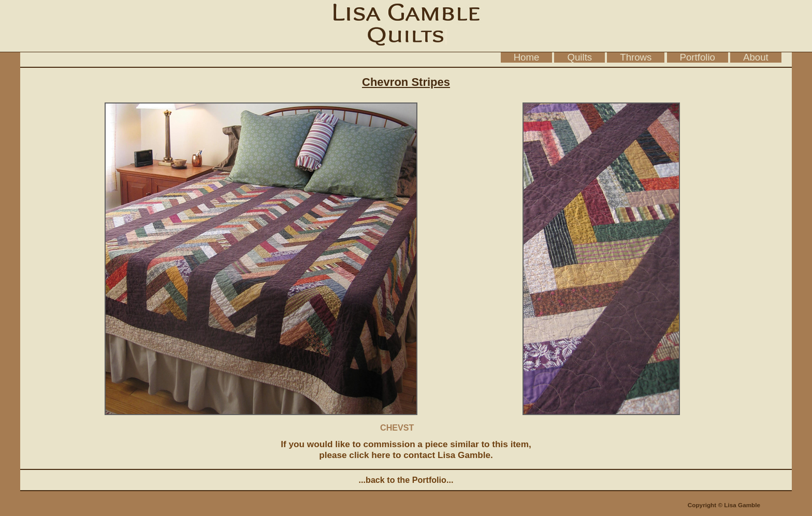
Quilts (579, 57)
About (756, 57)
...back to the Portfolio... (406, 480)
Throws (636, 57)
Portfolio (698, 57)
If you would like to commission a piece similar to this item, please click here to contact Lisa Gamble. (406, 449)
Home (527, 57)
